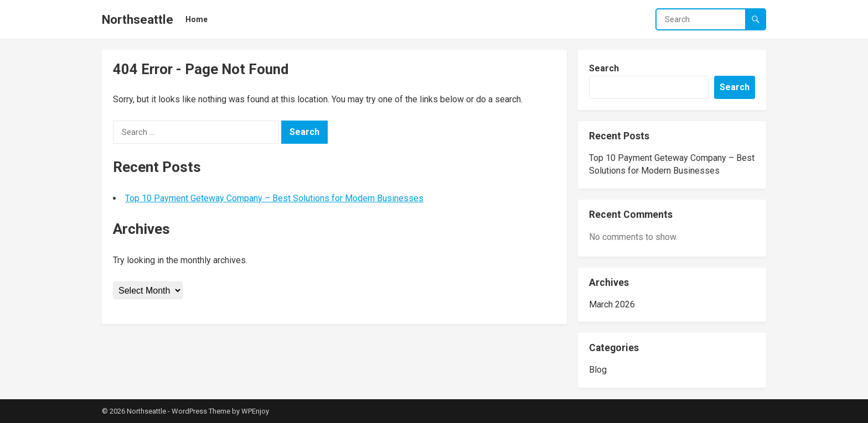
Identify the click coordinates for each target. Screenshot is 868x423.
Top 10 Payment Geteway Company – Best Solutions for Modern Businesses (274, 198)
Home (197, 19)
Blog (598, 370)
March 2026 (612, 304)
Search (604, 68)
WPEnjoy (255, 411)
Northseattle (138, 19)
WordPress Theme (201, 411)
